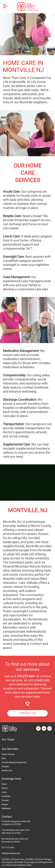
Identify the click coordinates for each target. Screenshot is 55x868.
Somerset (6, 796)
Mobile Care (7, 771)
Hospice (5, 766)
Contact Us (27, 713)
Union (4, 792)
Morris (5, 788)
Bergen (5, 804)
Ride (4, 758)
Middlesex (6, 808)
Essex (4, 784)
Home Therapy (8, 754)
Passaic (5, 800)
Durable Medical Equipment (14, 762)
